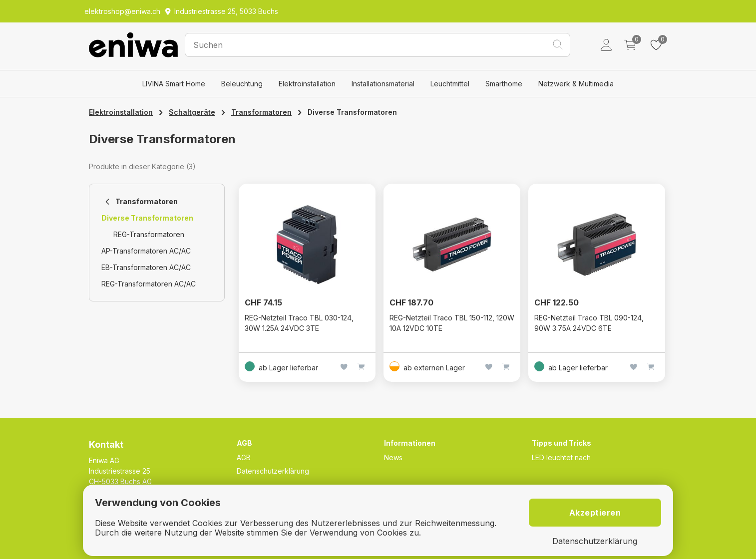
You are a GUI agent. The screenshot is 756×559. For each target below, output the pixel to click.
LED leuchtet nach (561, 457)
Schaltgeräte (192, 112)
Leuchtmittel (450, 84)
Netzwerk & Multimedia (576, 84)
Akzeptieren (595, 513)
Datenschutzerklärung (273, 471)
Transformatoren (261, 112)
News (393, 457)
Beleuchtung (242, 84)
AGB (244, 457)
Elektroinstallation (307, 84)
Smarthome (504, 84)
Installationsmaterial (383, 84)
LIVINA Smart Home (174, 84)
